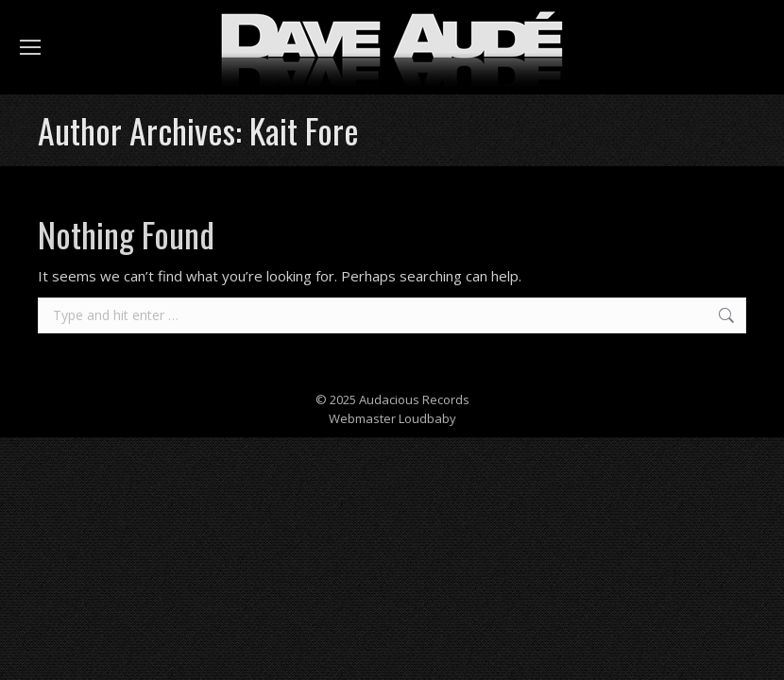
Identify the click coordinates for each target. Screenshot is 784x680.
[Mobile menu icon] (30, 47)
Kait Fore (304, 130)
